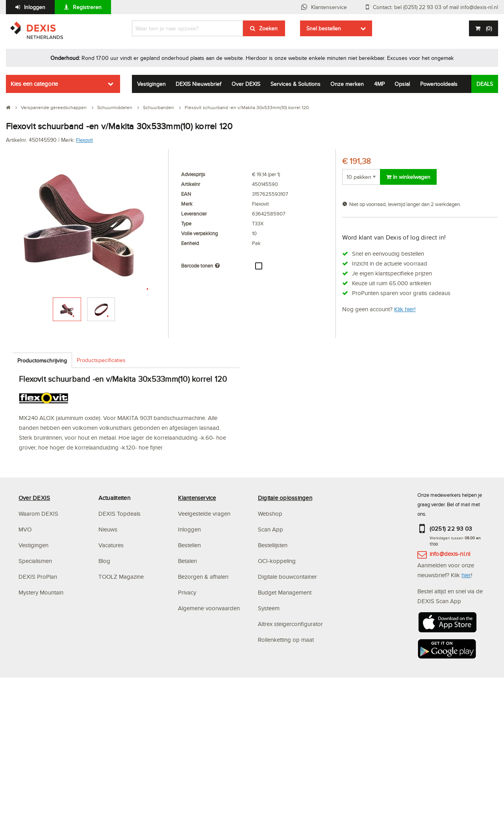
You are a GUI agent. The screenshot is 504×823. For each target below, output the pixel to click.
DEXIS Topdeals (120, 514)
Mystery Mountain (41, 592)
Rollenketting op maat (286, 640)
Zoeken (268, 28)
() (488, 28)
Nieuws (108, 529)
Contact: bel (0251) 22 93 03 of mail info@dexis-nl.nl (435, 7)
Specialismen (35, 561)
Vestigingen (151, 84)
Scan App (271, 529)
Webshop (270, 514)
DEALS (485, 84)
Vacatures (111, 545)
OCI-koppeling (277, 561)
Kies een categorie (34, 84)
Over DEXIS (246, 84)
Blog (104, 561)
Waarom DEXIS (38, 514)
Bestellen (189, 545)
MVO (25, 529)
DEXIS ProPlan (38, 577)
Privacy (187, 592)
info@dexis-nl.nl (450, 554)
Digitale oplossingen (285, 498)
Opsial (402, 84)
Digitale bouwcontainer (287, 577)
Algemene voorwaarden (209, 608)
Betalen (187, 561)
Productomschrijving (42, 360)
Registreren (87, 7)
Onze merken (347, 84)
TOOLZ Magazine (121, 577)
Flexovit (84, 140)
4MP (379, 84)
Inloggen (35, 7)
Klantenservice (329, 7)
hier (466, 575)
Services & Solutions (296, 84)
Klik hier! (405, 309)
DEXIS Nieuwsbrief (198, 84)
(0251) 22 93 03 (451, 529)
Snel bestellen (324, 28)
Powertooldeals (439, 84)
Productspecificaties (101, 360)
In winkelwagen (408, 177)
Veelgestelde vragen (205, 514)
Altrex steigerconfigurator (290, 624)
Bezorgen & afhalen (203, 577)
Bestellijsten (273, 545)
